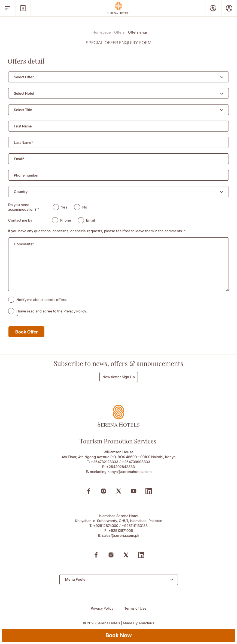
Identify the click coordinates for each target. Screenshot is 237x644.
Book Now (119, 635)
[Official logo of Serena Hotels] (118, 425)
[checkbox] (11, 300)
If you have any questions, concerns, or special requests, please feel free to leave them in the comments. (97, 231)
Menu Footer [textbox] (76, 579)
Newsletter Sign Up (119, 377)
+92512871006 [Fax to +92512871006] (121, 530)
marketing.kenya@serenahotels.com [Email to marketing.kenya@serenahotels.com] (121, 472)
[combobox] (118, 77)
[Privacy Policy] (102, 608)
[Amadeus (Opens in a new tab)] (146, 623)
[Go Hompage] (118, 8)
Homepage (103, 32)
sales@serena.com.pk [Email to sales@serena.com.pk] (121, 535)
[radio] (56, 207)
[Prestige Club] (229, 8)
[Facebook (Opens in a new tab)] (89, 491)
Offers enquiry (140, 32)
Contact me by (20, 220)
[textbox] (24, 77)
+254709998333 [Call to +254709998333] (136, 462)
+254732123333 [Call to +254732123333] (104, 462)
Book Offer (26, 332)
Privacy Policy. (75, 311)
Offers (120, 32)
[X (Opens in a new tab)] (119, 491)
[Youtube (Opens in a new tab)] (134, 491)
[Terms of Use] (135, 608)
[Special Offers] (213, 8)
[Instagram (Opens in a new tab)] (104, 491)
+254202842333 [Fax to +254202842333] (121, 467)
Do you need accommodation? (24, 207)
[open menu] (8, 8)
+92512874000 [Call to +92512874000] (106, 526)
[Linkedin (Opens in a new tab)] (149, 491)
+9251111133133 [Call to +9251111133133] (135, 526)
